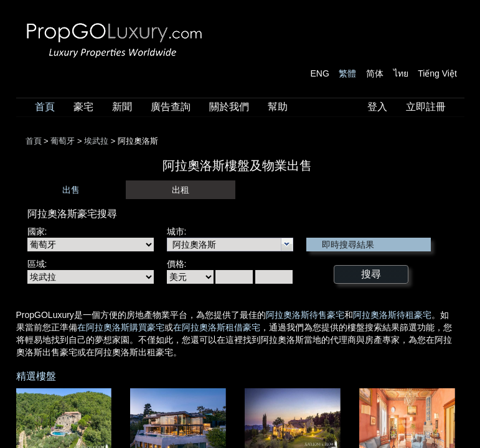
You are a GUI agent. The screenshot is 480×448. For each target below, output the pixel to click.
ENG (320, 73)
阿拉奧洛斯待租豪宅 (392, 315)
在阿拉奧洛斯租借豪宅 (217, 327)
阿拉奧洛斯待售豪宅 (305, 315)
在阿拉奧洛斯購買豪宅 (121, 327)
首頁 (45, 107)
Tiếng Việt (437, 73)
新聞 (122, 107)
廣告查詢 (171, 107)
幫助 (278, 107)
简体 (375, 73)
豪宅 (83, 107)
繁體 (347, 73)
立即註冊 (426, 107)
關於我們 (229, 107)
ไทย (401, 73)
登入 (377, 107)
